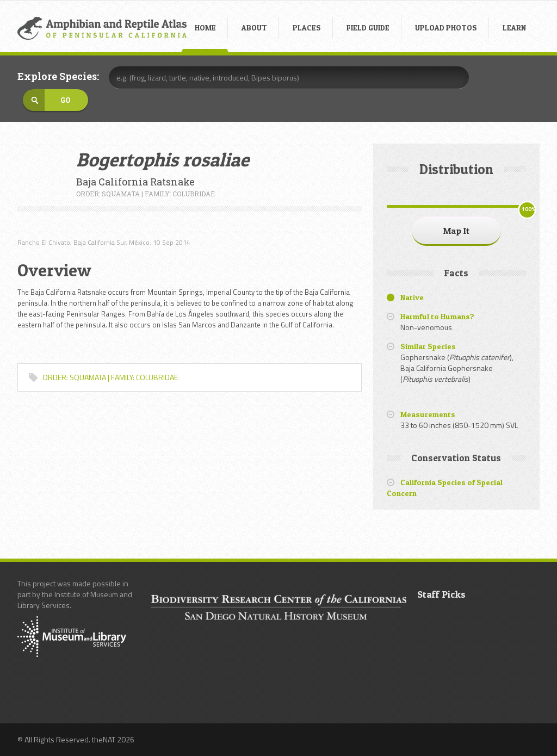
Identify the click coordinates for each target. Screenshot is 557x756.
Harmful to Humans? (437, 316)
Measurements (428, 414)
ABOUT (254, 27)
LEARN (514, 27)
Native (412, 297)
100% (528, 209)
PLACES (307, 27)
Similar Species (428, 346)
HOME (205, 27)
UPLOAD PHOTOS (446, 27)
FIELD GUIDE (368, 27)
